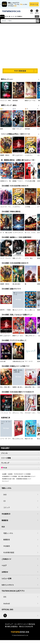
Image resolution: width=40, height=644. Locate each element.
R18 (37, 18)
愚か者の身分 (16, 286)
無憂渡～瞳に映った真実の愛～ (22, 389)
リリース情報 (20, 459)
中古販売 (7, 548)
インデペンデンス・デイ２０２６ (22, 234)
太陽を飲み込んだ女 (18, 363)
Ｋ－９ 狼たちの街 (6, 234)
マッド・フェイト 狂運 (7, 260)
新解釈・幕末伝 (5, 157)
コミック (17, 18)
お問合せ (5, 573)
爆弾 (2, 130)
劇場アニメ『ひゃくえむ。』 (21, 337)
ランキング (20, 464)
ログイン (37, 15)
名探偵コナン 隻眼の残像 (8, 183)
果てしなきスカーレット (20, 157)
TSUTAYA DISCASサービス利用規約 (22, 475)
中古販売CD (26, 18)
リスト (32, 15)
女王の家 (3, 363)
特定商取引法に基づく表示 (9, 480)
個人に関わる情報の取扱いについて (27, 478)
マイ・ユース (29, 363)
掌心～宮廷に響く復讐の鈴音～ (9, 389)
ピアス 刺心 (29, 260)
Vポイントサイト (8, 586)
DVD (4, 18)
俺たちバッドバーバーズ (20, 311)
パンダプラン (29, 157)
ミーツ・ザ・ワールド (7, 440)
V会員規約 (10, 475)
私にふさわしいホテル (19, 440)
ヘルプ (4, 567)
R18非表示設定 (9, 554)
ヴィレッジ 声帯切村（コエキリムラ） (12, 102)
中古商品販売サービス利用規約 (10, 478)
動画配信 (5, 522)
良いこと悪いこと (30, 311)
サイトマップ (5, 483)
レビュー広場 (7, 580)
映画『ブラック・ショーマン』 (22, 130)
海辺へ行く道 (29, 440)
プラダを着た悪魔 (30, 183)
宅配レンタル (8, 535)
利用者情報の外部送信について (24, 480)
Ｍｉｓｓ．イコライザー (32, 234)
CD (10, 18)
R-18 (20, 469)
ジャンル (20, 455)
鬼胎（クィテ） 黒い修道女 (21, 260)
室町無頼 (15, 102)
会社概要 (4, 475)
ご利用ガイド (7, 561)
